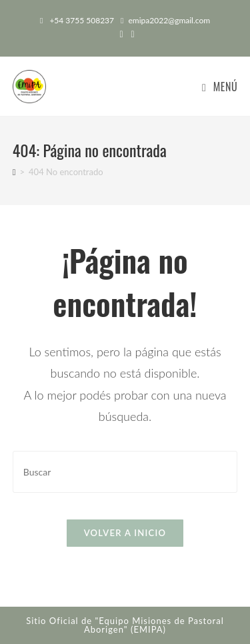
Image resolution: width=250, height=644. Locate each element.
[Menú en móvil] (220, 87)
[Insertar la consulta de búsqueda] (125, 472)
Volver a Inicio (125, 533)
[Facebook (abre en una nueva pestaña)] (121, 34)
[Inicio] (14, 172)
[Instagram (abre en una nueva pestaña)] (131, 34)
